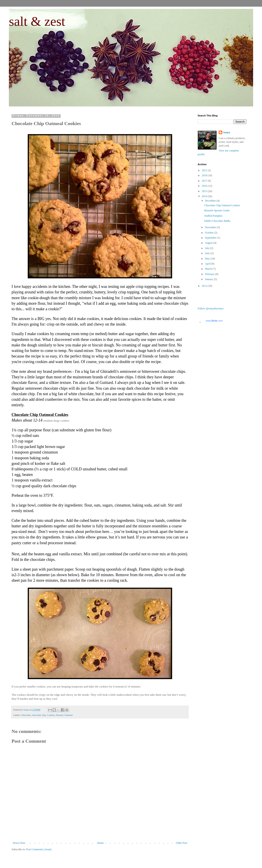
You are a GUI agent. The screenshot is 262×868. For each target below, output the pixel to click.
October (210, 233)
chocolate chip (39, 715)
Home (100, 843)
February (210, 274)
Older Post (182, 843)
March (209, 269)
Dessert (60, 715)
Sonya (227, 132)
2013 (205, 286)
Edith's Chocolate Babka (217, 221)
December (211, 201)
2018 (205, 175)
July (207, 248)
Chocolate (26, 715)
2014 (205, 196)
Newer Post (19, 843)
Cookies (51, 715)
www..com (214, 321)
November (211, 227)
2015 (205, 191)
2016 (205, 186)
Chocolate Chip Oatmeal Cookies (222, 205)
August (209, 243)
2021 (205, 170)
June (208, 253)
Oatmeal (68, 715)
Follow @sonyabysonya (210, 308)
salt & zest (37, 21)
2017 (205, 181)
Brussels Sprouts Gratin (217, 210)
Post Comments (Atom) (39, 849)
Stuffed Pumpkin (213, 216)
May (208, 259)
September (211, 238)
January (209, 279)
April (208, 264)
